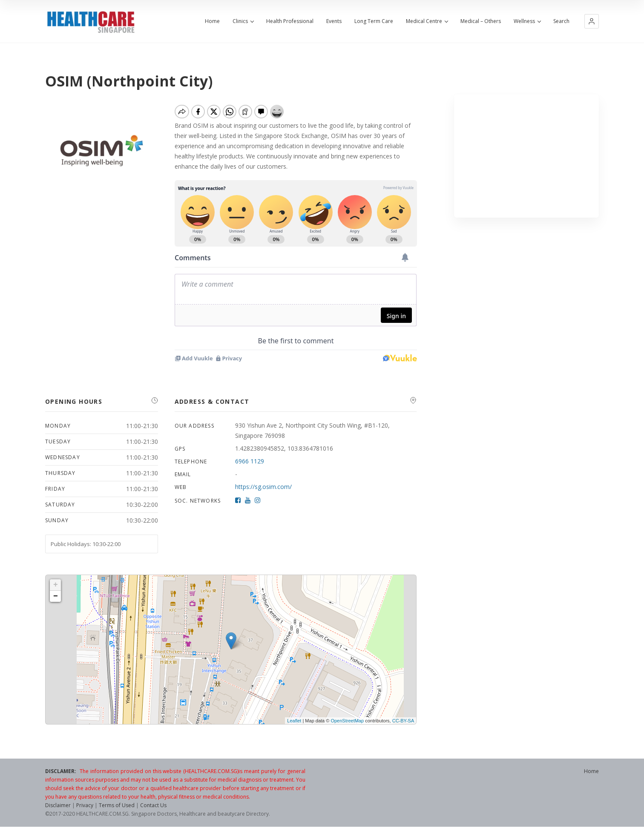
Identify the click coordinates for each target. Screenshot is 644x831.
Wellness (527, 21)
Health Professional (290, 21)
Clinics (243, 21)
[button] (592, 21)
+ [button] (56, 585)
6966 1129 (250, 461)
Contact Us (153, 805)
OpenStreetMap (347, 721)
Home (212, 21)
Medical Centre (427, 21)
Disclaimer (58, 805)
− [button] (56, 596)
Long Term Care (374, 21)
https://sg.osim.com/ (263, 487)
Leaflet (294, 721)
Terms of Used (117, 805)
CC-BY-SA (403, 721)
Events (334, 21)
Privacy (85, 805)
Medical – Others (481, 21)
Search (561, 21)
